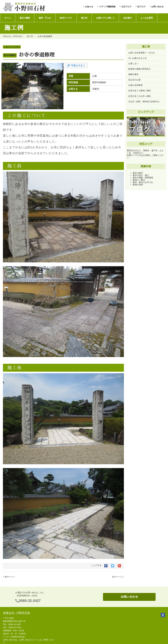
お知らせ (89, 7)
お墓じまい (133, 63)
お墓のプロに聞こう (104, 18)
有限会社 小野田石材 (12, 36)
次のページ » (118, 577)
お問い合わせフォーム (30, 640)
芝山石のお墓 (134, 80)
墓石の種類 (24, 18)
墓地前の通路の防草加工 (140, 69)
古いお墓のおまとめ (137, 58)
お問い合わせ (157, 7)
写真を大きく (76, 66)
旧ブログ (141, 7)
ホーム (7, 18)
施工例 (83, 18)
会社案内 (126, 18)
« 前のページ (9, 577)
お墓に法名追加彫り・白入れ (142, 53)
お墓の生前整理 (135, 85)
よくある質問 (145, 18)
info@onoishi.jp (18, 637)
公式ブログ (126, 7)
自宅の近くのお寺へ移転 (140, 96)
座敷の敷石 (133, 74)
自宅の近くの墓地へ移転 (140, 91)
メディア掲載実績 (107, 7)
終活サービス (65, 18)
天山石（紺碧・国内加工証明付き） (145, 102)
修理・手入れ (44, 18)
